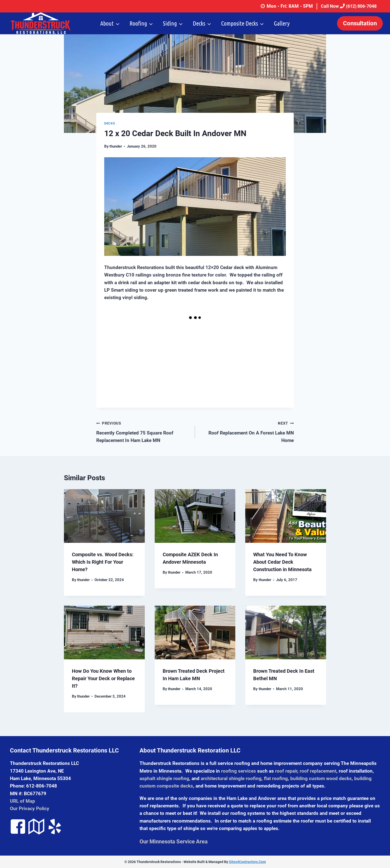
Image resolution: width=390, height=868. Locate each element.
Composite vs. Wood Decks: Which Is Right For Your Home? (103, 562)
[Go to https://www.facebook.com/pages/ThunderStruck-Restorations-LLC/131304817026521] (18, 827)
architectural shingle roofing (231, 778)
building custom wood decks (321, 778)
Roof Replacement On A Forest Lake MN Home (247, 431)
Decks (110, 123)
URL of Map (23, 801)
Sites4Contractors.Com (247, 862)
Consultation (360, 23)
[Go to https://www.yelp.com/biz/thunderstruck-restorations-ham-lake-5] (55, 827)
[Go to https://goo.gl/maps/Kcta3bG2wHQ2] (36, 827)
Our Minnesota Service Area (174, 842)
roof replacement (318, 771)
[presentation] (104, 516)
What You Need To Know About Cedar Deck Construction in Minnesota (282, 562)
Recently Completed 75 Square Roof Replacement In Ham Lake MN (143, 431)
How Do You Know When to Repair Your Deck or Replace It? (103, 678)
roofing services (239, 771)
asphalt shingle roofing (164, 778)
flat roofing (276, 778)
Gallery (282, 23)
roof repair (286, 771)
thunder (116, 146)
